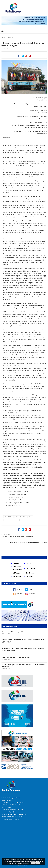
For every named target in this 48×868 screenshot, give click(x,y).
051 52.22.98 (16, 805)
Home (3, 37)
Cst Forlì (29, 564)
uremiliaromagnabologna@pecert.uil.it (16, 814)
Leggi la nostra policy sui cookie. (21, 863)
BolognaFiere (9, 517)
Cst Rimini (29, 576)
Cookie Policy (6, 817)
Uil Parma (16, 573)
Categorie (10, 37)
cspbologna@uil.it (11, 812)
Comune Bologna (21, 517)
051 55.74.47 (8, 807)
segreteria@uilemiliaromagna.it (15, 810)
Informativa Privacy (17, 817)
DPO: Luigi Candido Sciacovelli (11, 819)
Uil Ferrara (17, 564)
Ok (36, 863)
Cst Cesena (30, 573)
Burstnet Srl (27, 865)
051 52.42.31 (7, 805)
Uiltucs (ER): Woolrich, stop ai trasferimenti (16, 657)
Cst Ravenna (30, 568)
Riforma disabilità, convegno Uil (12, 632)
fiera (30, 517)
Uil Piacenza (17, 576)
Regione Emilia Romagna (11, 520)
